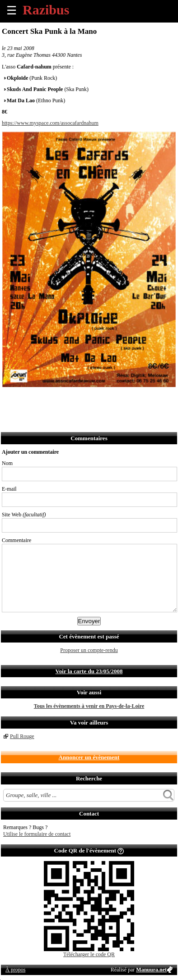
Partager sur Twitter (29, 399)
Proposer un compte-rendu (89, 650)
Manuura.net (151, 970)
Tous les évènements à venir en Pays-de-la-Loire (89, 706)
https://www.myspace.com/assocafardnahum (50, 123)
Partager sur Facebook (9, 399)
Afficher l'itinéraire (129, 399)
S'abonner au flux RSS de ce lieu (109, 399)
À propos (15, 970)
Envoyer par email (49, 399)
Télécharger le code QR (89, 954)
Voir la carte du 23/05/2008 (89, 671)
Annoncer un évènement (89, 757)
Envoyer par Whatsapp (89, 399)
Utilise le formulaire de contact (37, 834)
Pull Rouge (22, 736)
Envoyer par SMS (69, 399)
